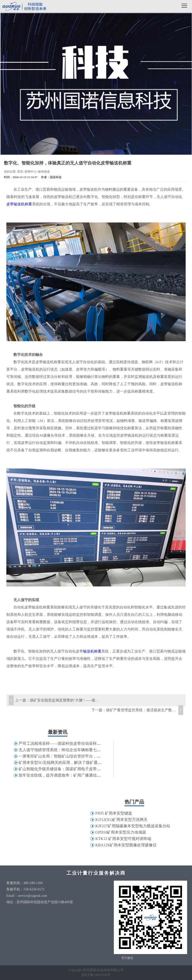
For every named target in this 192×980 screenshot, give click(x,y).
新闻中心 (31, 172)
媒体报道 (44, 172)
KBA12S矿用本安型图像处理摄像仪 (126, 845)
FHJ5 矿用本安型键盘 (114, 813)
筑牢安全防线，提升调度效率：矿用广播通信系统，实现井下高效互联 (79, 775)
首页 (20, 172)
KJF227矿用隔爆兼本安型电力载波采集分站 (133, 826)
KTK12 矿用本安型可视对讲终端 (123, 839)
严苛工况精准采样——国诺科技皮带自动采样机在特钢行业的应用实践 (79, 743)
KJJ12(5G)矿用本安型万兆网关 (121, 820)
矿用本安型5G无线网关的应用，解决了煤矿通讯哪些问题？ (70, 763)
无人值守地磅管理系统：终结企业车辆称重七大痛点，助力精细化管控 (79, 750)
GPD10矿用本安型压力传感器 (121, 832)
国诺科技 (24, 7)
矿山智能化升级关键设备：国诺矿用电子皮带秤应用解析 (67, 769)
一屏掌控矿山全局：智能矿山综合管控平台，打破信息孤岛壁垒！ (75, 756)
